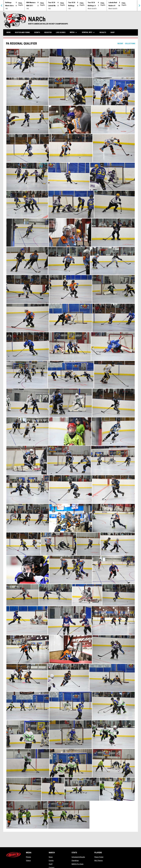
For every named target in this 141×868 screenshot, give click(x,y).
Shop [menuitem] (113, 32)
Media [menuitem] (74, 32)
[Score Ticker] (70, 5)
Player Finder (99, 857)
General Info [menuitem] (89, 32)
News (51, 857)
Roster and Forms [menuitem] (22, 32)
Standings (75, 861)
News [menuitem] (9, 32)
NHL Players (99, 861)
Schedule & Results (78, 857)
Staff (51, 864)
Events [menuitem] (37, 32)
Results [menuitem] (103, 32)
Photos (28, 857)
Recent (120, 44)
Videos (28, 861)
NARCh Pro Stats (77, 864)
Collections (130, 44)
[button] (28, 63)
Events (51, 861)
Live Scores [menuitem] (61, 32)
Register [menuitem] (48, 32)
